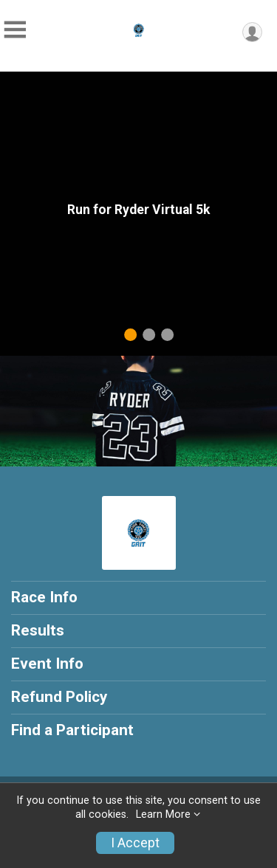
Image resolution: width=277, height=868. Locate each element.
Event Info (47, 664)
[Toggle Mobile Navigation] (15, 30)
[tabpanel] (138, 214)
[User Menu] (252, 32)
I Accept (135, 843)
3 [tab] (167, 335)
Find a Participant (72, 730)
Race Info (44, 597)
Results (38, 630)
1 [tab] (130, 335)
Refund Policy (59, 697)
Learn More (163, 814)
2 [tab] (149, 335)
